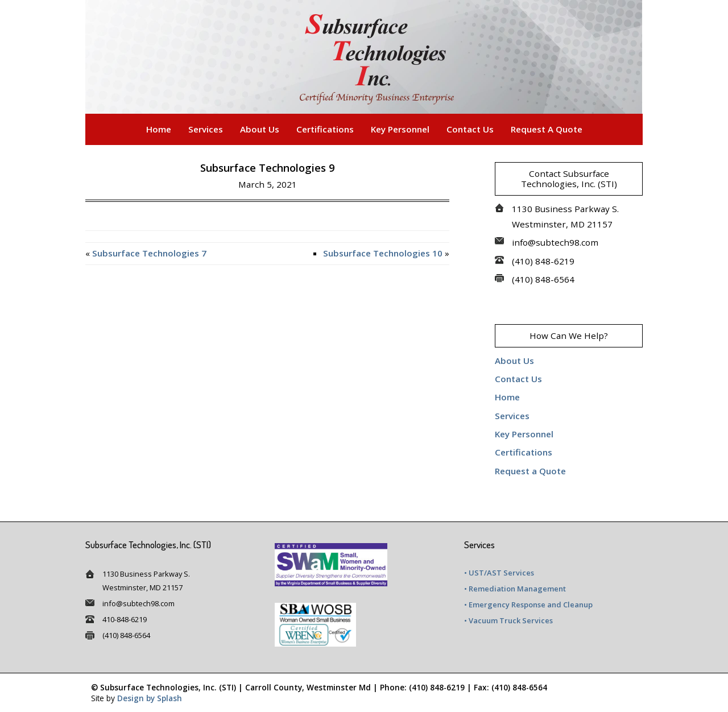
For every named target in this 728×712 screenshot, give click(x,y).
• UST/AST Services (499, 573)
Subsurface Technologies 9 (267, 168)
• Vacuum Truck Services (508, 620)
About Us (260, 129)
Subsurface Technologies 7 (149, 253)
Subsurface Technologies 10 (383, 253)
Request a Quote (547, 129)
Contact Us (470, 129)
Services (206, 129)
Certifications (325, 129)
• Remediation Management (515, 589)
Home (159, 129)
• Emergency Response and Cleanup (528, 605)
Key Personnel (400, 129)
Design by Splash (150, 698)
